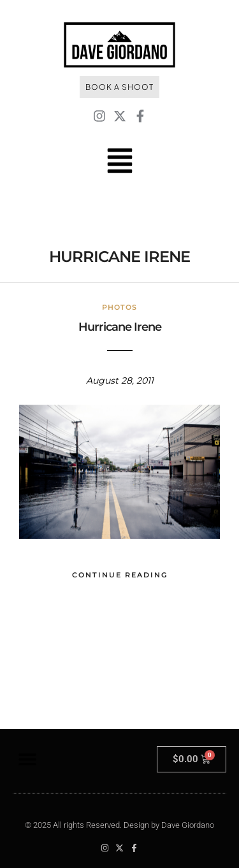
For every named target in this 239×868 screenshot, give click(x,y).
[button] (27, 759)
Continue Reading (120, 575)
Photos (119, 307)
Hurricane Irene (120, 327)
